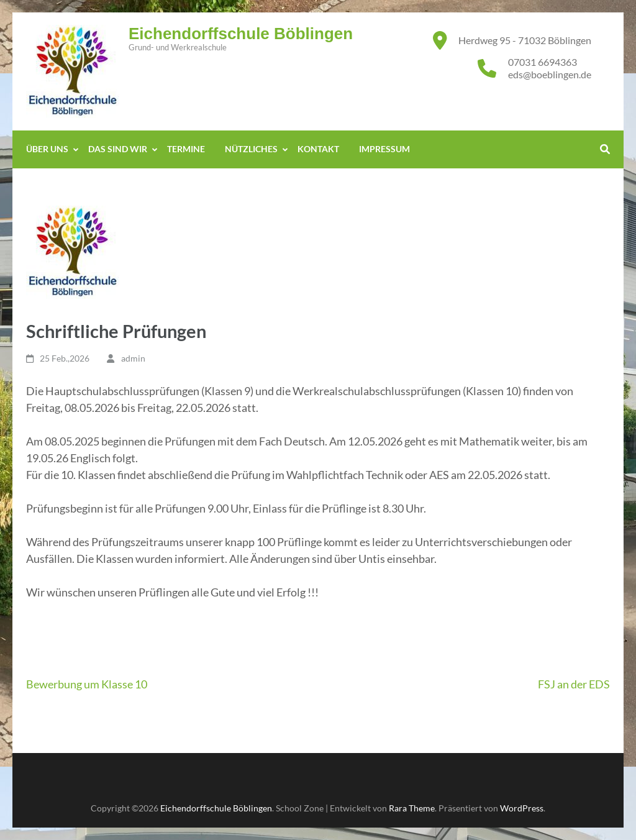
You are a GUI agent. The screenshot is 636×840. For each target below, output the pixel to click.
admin (133, 358)
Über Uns (47, 149)
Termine (186, 149)
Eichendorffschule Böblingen (241, 34)
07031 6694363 (543, 62)
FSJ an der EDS (574, 684)
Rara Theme (412, 808)
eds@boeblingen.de (550, 74)
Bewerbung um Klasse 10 (87, 684)
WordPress (522, 808)
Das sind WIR (118, 149)
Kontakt (318, 149)
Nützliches (251, 149)
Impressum (384, 149)
